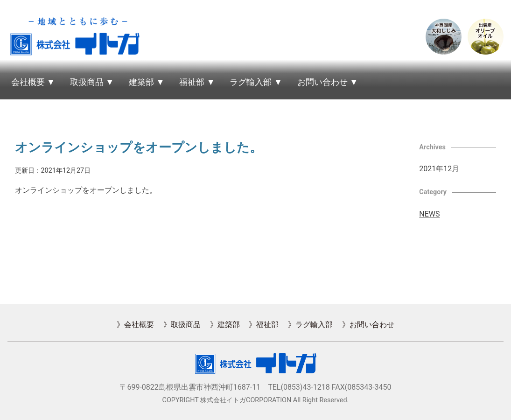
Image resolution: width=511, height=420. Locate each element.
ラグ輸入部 (251, 82)
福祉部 (192, 82)
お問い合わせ (322, 82)
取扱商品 (87, 82)
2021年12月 (439, 169)
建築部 (141, 82)
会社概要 (28, 82)
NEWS (429, 214)
